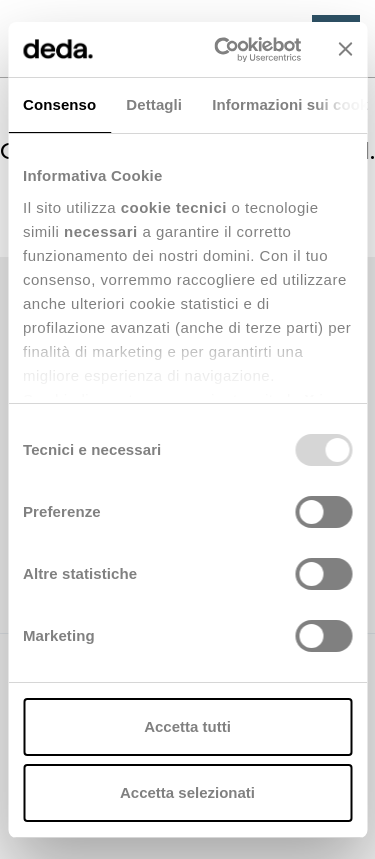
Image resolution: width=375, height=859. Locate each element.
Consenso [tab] (59, 104)
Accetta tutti (187, 726)
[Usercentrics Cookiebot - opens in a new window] (223, 50)
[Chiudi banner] (345, 49)
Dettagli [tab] (154, 104)
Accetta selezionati (187, 792)
